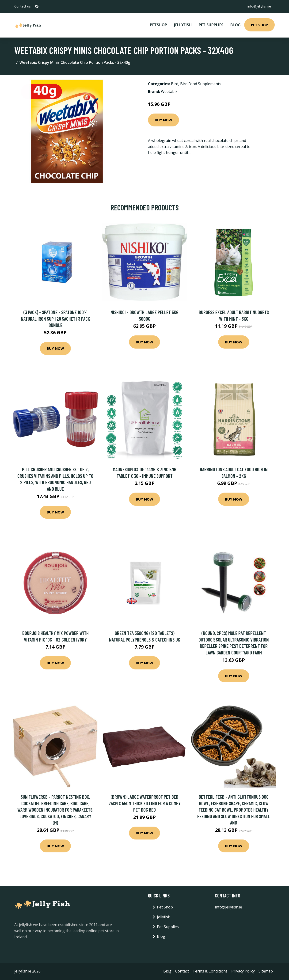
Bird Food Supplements (201, 84)
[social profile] (37, 6)
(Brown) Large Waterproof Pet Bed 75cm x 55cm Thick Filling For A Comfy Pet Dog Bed (145, 803)
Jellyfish (183, 25)
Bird (175, 84)
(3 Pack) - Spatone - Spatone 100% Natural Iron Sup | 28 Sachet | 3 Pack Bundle (55, 319)
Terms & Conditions (210, 971)
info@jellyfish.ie (259, 6)
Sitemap (266, 971)
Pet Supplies (211, 25)
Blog (236, 25)
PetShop (158, 25)
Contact (182, 971)
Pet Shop (259, 25)
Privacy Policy (243, 971)
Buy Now (164, 120)
